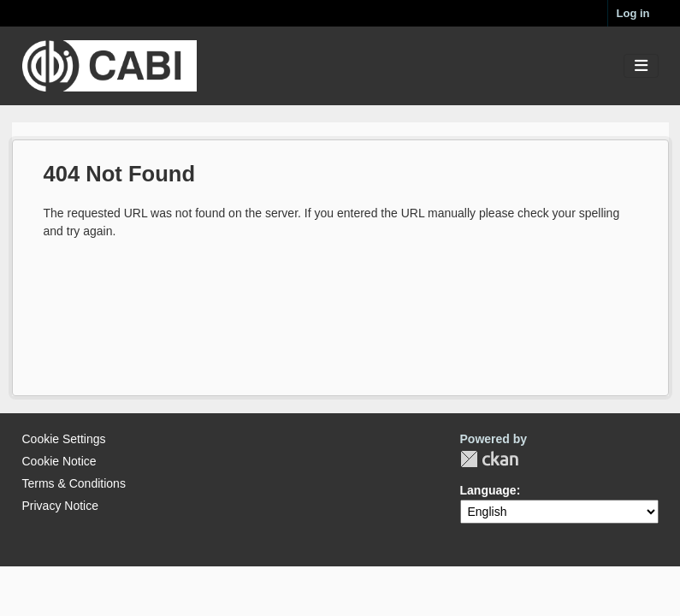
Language (488, 490)
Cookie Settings (64, 439)
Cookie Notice (59, 461)
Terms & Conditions (74, 483)
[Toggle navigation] (641, 66)
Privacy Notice (60, 506)
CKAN (489, 459)
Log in (633, 13)
